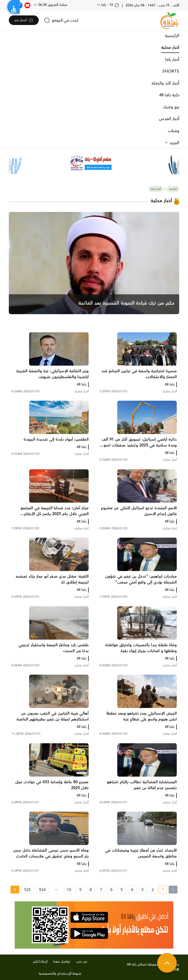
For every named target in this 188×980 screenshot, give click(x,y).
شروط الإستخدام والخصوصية (60, 974)
